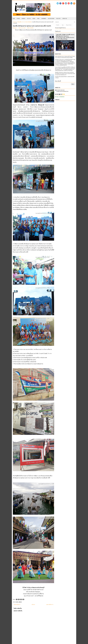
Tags (63, 25)
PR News (18, 18)
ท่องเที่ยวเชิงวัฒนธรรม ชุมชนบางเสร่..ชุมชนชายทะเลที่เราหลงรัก (32, 26)
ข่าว (23, 22)
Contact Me (65, 18)
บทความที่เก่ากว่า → (50, 605)
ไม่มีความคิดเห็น (30, 28)
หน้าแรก (33, 605)
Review (34, 18)
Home (14, 18)
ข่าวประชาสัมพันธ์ (28, 22)
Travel (38, 18)
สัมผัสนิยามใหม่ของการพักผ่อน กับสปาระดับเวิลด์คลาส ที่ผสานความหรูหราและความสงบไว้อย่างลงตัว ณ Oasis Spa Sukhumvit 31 (65, 74)
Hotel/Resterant (51, 18)
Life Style (29, 18)
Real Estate (58, 18)
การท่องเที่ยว (19, 22)
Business (23, 18)
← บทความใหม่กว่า (17, 605)
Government (44, 18)
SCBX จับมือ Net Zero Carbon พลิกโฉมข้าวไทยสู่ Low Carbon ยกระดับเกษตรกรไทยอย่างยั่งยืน (65, 57)
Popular (58, 25)
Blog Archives (69, 25)
